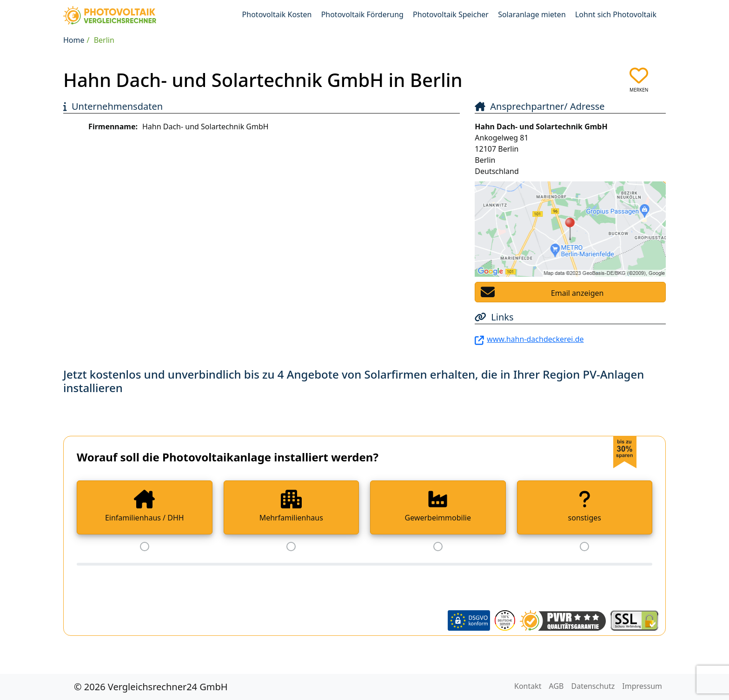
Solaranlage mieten (532, 14)
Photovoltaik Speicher (451, 14)
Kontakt (528, 686)
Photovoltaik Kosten (277, 14)
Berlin (104, 40)
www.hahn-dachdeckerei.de (535, 339)
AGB (557, 686)
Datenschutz (593, 686)
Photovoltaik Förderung (362, 14)
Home (74, 40)
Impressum (642, 686)
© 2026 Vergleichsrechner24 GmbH (151, 687)
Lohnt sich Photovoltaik (616, 14)
